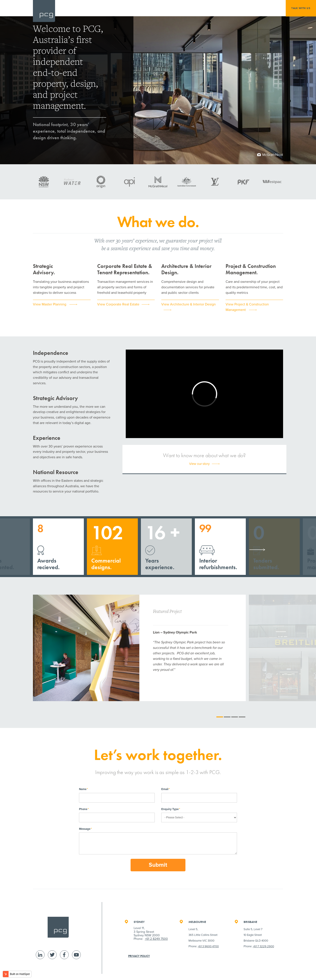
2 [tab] (227, 717)
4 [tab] (242, 717)
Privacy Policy (139, 956)
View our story (199, 464)
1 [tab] (220, 717)
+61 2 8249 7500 (156, 939)
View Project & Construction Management (247, 307)
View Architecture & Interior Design (189, 304)
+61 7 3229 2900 (263, 946)
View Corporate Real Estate (118, 304)
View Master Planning (50, 304)
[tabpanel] (139, 648)
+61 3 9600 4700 (208, 946)
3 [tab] (235, 717)
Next (257, 550)
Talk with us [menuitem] (301, 8)
